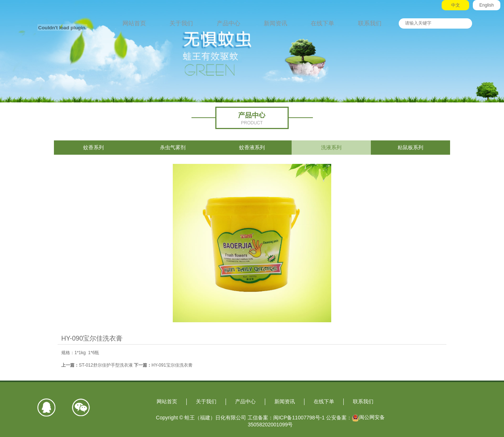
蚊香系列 (94, 147)
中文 (456, 5)
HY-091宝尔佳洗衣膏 (172, 365)
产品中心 (229, 23)
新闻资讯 (275, 23)
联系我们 (370, 23)
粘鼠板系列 (410, 147)
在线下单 (322, 23)
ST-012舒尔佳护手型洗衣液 (106, 365)
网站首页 (134, 23)
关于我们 (181, 23)
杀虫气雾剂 (173, 147)
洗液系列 (331, 147)
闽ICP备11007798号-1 (299, 417)
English (487, 5)
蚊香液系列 (252, 147)
